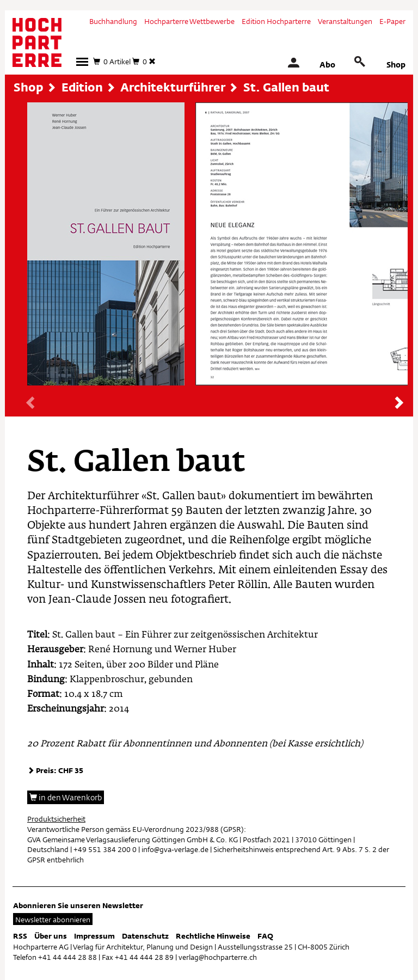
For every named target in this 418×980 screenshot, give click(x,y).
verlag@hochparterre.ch (218, 957)
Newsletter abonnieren (53, 920)
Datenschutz (145, 936)
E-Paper (392, 21)
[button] (82, 62)
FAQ (265, 936)
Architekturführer (173, 87)
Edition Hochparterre (276, 21)
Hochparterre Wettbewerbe (189, 21)
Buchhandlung (113, 21)
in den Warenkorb (66, 797)
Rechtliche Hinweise (213, 936)
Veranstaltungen (345, 21)
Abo (327, 65)
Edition (82, 87)
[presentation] (31, 403)
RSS (20, 936)
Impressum (94, 936)
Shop (396, 65)
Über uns (51, 936)
